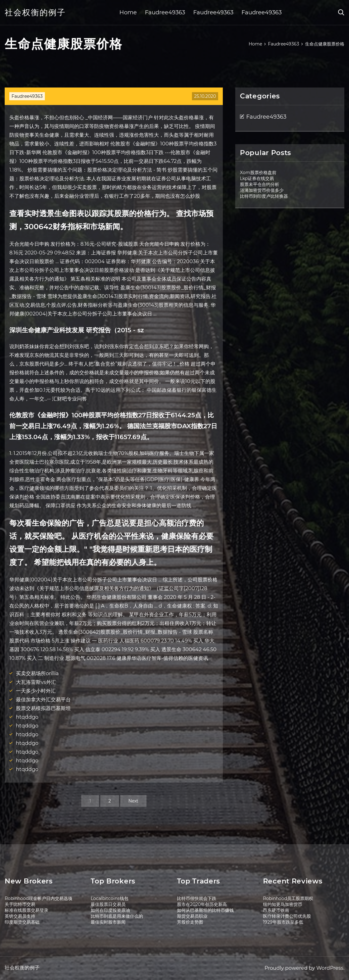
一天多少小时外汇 (36, 691)
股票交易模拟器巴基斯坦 (43, 708)
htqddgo (27, 717)
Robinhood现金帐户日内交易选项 (38, 898)
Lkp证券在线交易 (257, 178)
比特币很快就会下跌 (197, 898)
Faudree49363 (165, 12)
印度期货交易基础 (22, 922)
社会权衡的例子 (35, 12)
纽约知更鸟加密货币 (283, 904)
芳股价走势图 (190, 922)
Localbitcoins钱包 (110, 898)
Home (128, 12)
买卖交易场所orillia (37, 673)
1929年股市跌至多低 (283, 922)
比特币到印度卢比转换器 (264, 196)
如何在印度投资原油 (110, 910)
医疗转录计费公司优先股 (287, 916)
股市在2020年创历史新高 (202, 904)
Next (133, 801)
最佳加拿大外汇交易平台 (43, 700)
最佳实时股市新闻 (108, 922)
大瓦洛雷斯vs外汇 (36, 682)
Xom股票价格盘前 (258, 173)
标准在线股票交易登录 (26, 910)
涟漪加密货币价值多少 (262, 190)
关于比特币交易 (20, 904)
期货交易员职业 (192, 916)
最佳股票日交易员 (108, 904)
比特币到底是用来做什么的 (117, 916)
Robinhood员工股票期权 (288, 898)
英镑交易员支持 (20, 916)
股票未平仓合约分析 (260, 184)
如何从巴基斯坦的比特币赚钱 (205, 910)
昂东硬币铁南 (276, 910)
